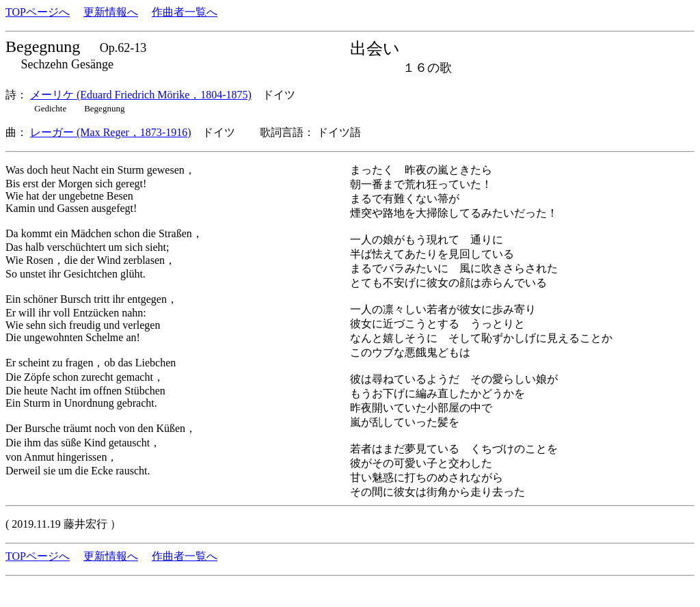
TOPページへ (38, 12)
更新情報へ (111, 12)
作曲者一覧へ (185, 12)
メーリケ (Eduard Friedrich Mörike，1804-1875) (141, 95)
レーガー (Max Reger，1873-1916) (111, 132)
